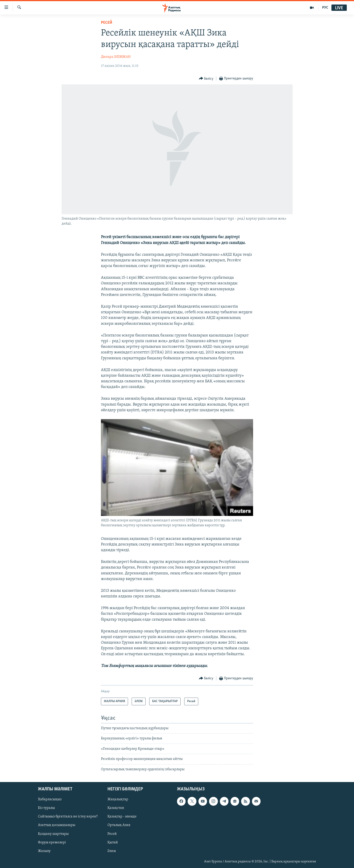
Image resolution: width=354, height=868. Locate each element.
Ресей (107, 23)
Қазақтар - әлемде (122, 817)
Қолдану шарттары (53, 834)
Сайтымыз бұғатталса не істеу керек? (68, 817)
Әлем (112, 851)
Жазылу (44, 851)
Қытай (113, 842)
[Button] (206, 79)
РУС (325, 8)
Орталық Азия (119, 825)
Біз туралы (46, 808)
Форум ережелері (52, 842)
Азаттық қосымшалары (57, 825)
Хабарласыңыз (50, 799)
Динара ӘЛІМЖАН (116, 57)
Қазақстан (116, 808)
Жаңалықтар (118, 799)
